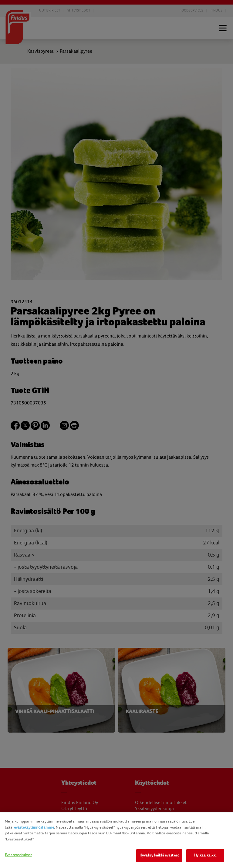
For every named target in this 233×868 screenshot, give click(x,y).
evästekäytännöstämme (34, 827)
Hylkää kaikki (205, 855)
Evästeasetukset (18, 855)
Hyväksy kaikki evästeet (159, 855)
